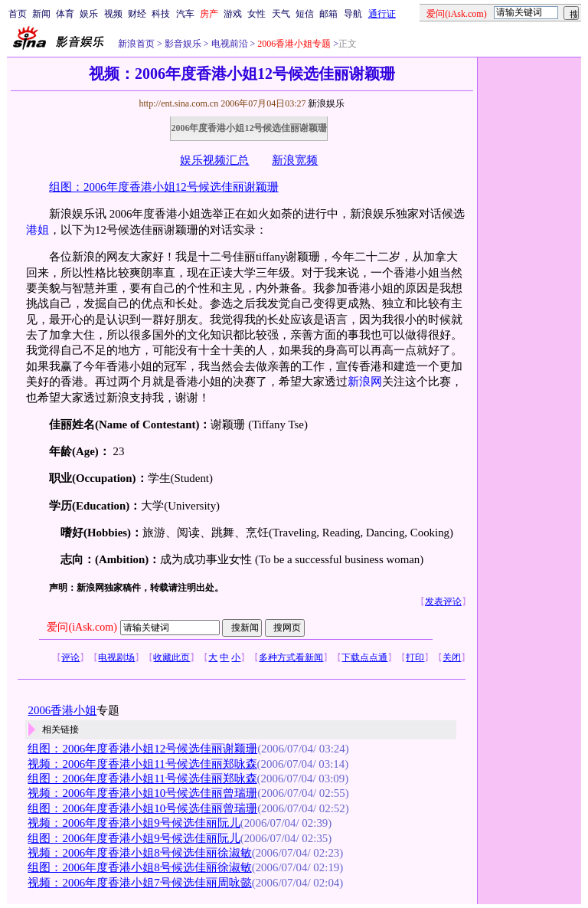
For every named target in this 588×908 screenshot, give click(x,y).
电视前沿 (229, 44)
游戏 (233, 14)
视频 (113, 14)
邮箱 (328, 14)
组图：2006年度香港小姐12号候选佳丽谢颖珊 (164, 187)
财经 (137, 14)
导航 (353, 14)
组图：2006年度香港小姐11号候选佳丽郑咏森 (142, 779)
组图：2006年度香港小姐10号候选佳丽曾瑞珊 (142, 808)
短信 (305, 14)
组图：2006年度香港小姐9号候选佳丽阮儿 (134, 838)
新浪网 (365, 382)
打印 (415, 657)
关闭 (452, 657)
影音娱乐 (183, 44)
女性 (256, 14)
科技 (161, 14)
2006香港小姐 (62, 710)
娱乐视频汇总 (214, 160)
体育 (65, 14)
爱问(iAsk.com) (82, 627)
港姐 (38, 230)
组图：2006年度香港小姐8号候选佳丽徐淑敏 (139, 867)
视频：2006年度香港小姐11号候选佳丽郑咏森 (142, 764)
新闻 (41, 14)
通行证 (382, 14)
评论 (70, 657)
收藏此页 (171, 657)
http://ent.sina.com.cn (180, 103)
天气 (281, 14)
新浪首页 (136, 44)
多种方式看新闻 (291, 657)
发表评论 (443, 602)
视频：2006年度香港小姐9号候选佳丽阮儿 (134, 823)
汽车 (185, 14)
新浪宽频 (295, 160)
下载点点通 (364, 657)
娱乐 (89, 14)
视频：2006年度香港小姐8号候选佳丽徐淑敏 (139, 853)
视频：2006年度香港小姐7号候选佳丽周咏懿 (139, 883)
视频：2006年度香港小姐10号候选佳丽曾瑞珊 (142, 793)
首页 (18, 14)
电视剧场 (116, 657)
